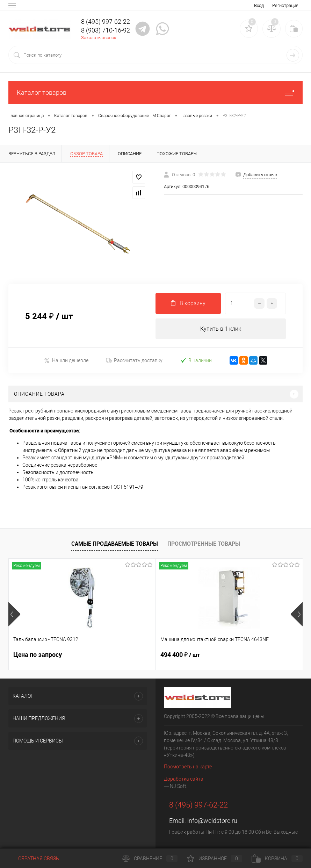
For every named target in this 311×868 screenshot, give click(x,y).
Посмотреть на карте (188, 767)
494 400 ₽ (131, 655)
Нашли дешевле (66, 361)
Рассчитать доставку (134, 361)
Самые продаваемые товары (115, 544)
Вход (259, 5)
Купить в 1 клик (221, 329)
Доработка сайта (184, 779)
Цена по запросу (38, 655)
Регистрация (285, 5)
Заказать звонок (99, 38)
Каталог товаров (155, 92)
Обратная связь (34, 859)
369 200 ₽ (229, 655)
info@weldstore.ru (212, 821)
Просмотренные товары (204, 544)
